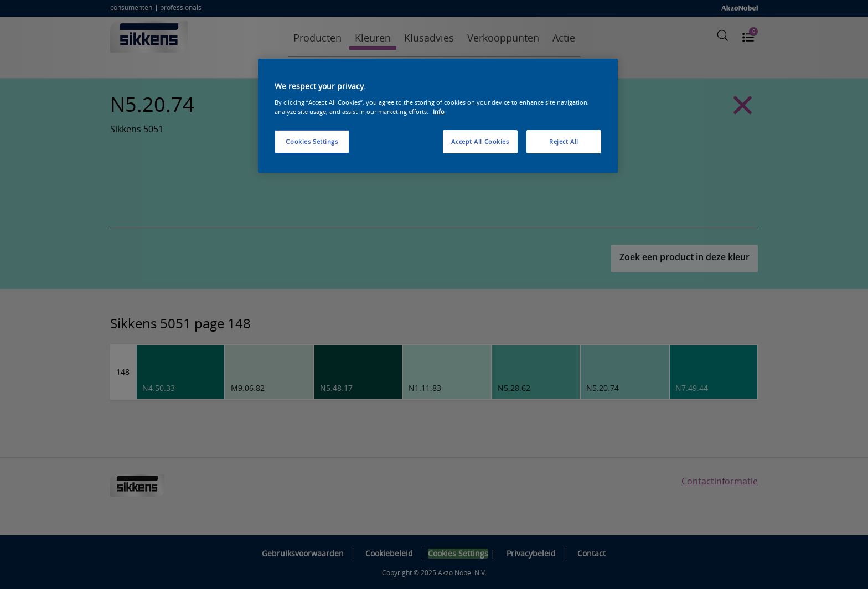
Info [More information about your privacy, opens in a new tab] (439, 112)
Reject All (564, 141)
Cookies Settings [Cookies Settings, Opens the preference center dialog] (312, 141)
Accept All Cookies (480, 141)
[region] (438, 116)
